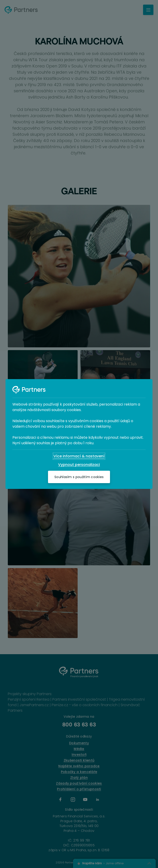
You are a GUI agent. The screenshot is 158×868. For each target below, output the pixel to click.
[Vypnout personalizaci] (79, 465)
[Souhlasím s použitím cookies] (79, 477)
